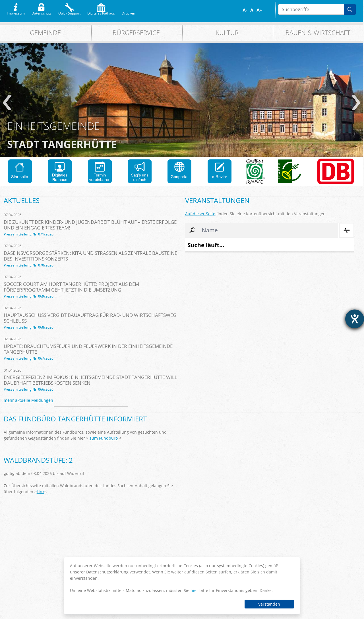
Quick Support (69, 12)
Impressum (16, 12)
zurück (7, 103)
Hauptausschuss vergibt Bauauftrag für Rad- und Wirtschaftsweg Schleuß (90, 318)
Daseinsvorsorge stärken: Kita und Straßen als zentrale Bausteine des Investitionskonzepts (90, 256)
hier (194, 590)
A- (245, 10)
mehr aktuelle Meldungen (28, 400)
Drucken (128, 12)
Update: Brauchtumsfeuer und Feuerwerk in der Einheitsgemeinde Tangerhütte (88, 349)
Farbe (268, 10)
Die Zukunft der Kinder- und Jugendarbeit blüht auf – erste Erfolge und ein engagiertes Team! (90, 225)
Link (41, 492)
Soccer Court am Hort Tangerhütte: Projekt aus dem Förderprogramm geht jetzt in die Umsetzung (71, 287)
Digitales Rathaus (101, 12)
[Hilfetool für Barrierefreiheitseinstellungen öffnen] (355, 319)
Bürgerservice (136, 33)
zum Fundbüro (104, 438)
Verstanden (269, 604)
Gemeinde (45, 33)
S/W (272, 10)
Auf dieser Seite (200, 214)
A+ (259, 10)
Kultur (227, 33)
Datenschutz (42, 12)
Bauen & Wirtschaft (318, 33)
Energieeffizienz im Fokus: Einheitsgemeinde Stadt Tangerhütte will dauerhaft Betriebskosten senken (90, 380)
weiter (356, 103)
